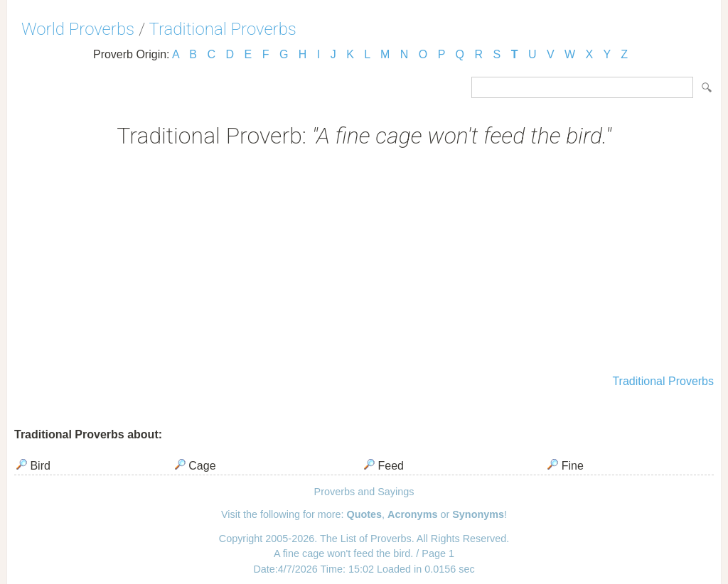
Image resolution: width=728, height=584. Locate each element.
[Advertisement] (364, 263)
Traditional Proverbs (223, 29)
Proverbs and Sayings (364, 492)
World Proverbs (78, 29)
